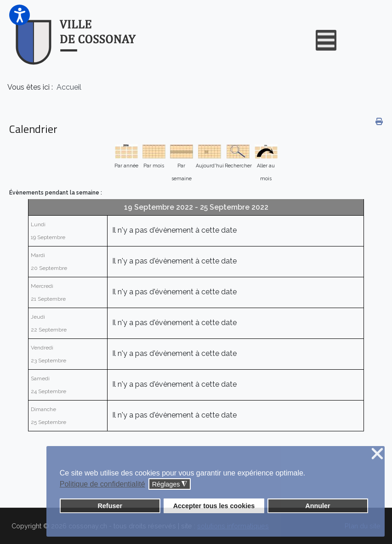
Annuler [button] (318, 506)
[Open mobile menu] (326, 40)
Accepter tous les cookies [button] (214, 506)
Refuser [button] (110, 506)
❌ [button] (377, 454)
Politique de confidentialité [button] (102, 484)
